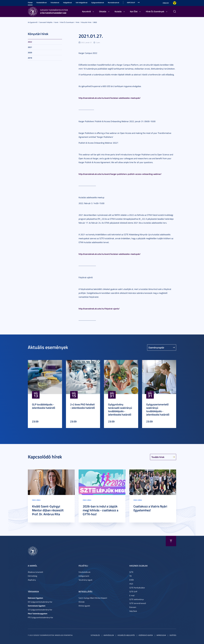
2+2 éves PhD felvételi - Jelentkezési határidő (82, 406)
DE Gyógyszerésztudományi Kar (40, 602)
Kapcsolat (131, 3)
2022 (95, 22)
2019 (30, 58)
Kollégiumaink (84, 576)
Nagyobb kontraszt (175, 3)
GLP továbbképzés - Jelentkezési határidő (44, 406)
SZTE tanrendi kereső (138, 603)
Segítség (173, 635)
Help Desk (133, 611)
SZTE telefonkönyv (137, 599)
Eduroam (133, 607)
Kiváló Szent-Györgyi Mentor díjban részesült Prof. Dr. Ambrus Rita (48, 510)
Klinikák (82, 602)
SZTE (131, 572)
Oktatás (103, 11)
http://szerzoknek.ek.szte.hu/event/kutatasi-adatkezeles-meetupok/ (110, 98)
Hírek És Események (155, 11)
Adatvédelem (109, 635)
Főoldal (30, 3)
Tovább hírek (158, 457)
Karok (56, 22)
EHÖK (132, 580)
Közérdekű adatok (146, 635)
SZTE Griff (133, 592)
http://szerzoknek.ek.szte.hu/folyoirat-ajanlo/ (99, 309)
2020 (30, 52)
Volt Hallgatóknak (82, 3)
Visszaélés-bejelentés (126, 635)
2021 (30, 47)
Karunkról (86, 11)
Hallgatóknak (67, 3)
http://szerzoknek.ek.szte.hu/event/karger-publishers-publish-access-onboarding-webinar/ (120, 174)
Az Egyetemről (33, 22)
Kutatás (118, 11)
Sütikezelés (95, 635)
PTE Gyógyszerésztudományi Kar (40, 617)
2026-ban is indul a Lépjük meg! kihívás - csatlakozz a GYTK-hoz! (101, 510)
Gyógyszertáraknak (98, 3)
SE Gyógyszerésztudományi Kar (40, 610)
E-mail (132, 595)
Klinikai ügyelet (84, 606)
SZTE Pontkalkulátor (137, 588)
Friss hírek (36, 500)
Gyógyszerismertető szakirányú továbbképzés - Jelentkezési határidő (158, 409)
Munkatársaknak (114, 3)
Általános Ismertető (35, 572)
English (166, 3)
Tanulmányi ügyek (85, 580)
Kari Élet (134, 11)
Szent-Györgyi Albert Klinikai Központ (93, 598)
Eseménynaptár (156, 347)
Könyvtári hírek (86, 22)
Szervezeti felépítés (46, 22)
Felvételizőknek (42, 3)
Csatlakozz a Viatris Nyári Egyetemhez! (150, 508)
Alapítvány (32, 580)
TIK (130, 576)
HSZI (131, 584)
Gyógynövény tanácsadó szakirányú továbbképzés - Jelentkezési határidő (120, 409)
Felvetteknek (55, 3)
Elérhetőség (32, 576)
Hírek (77, 22)
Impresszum (161, 635)
